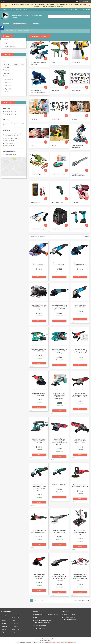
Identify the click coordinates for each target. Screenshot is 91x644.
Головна (6, 24)
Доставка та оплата (9, 47)
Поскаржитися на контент (54, 642)
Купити (39, 277)
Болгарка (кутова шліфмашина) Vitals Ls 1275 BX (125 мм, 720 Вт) (80, 395)
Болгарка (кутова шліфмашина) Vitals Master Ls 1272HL (80, 441)
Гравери (34, 146)
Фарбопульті (76, 62)
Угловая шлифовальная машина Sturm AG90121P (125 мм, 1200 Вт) (59, 307)
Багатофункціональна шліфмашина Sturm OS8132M (39, 441)
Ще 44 (7, 92)
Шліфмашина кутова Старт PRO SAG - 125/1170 (39, 576)
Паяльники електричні (38, 229)
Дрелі (53, 62)
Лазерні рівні (56, 229)
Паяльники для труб (38, 174)
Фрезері (74, 119)
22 (42, 600)
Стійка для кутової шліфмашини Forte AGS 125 (80, 532)
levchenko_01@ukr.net (11, 138)
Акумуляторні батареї (58, 174)
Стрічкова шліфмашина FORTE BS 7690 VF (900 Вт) (39, 307)
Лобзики (34, 119)
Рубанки (54, 146)
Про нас (6, 39)
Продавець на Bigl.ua (46, 641)
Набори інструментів (79, 229)
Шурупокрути (56, 91)
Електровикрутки (57, 202)
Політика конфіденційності (68, 642)
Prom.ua (54, 639)
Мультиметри (35, 202)
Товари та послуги (20, 24)
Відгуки (6, 43)
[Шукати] (88, 16)
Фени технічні (76, 91)
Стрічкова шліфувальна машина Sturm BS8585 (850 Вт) (59, 351)
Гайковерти (76, 202)
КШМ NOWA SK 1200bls (59, 485)
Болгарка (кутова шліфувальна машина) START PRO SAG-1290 (80, 351)
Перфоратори (56, 119)
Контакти (36, 24)
